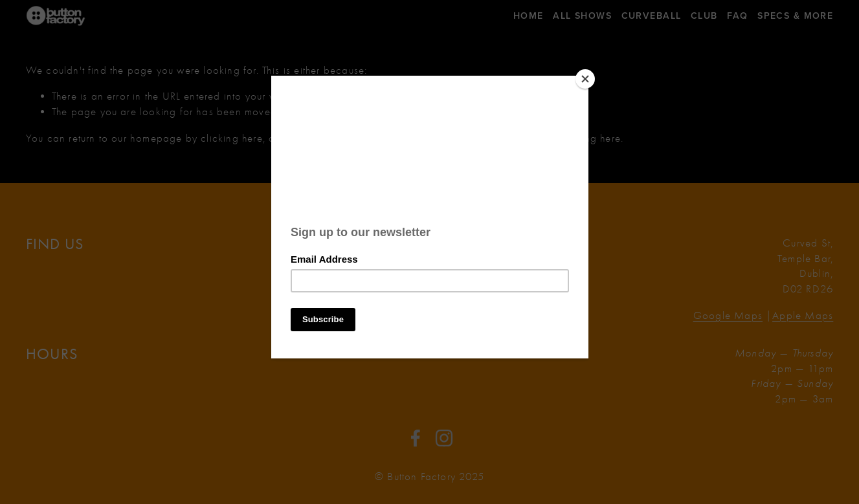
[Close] (585, 79)
